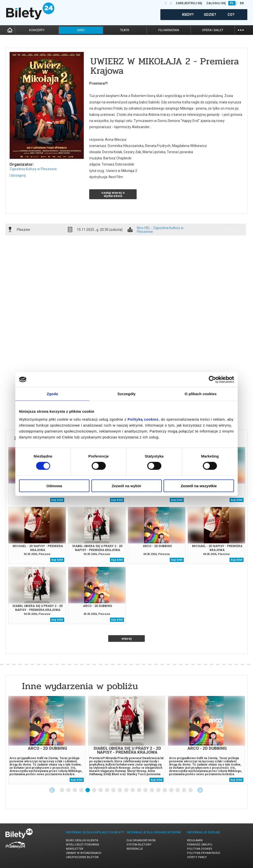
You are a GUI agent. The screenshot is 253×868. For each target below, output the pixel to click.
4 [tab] (82, 790)
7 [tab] (101, 790)
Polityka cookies (200, 849)
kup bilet (57, 500)
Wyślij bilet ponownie (83, 845)
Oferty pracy (197, 857)
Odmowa (54, 486)
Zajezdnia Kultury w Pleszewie (33, 169)
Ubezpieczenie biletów (82, 857)
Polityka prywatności (204, 853)
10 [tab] (120, 790)
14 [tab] (146, 790)
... (241, 30)
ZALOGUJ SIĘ (216, 3)
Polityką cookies (143, 419)
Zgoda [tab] (52, 394)
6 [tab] (94, 790)
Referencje (135, 849)
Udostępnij (18, 175)
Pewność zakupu (200, 845)
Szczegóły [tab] (126, 394)
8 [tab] (107, 790)
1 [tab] (62, 790)
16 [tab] (159, 790)
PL (232, 3)
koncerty (37, 30)
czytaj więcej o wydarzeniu (113, 194)
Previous (52, 790)
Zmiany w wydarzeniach (84, 853)
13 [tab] (139, 790)
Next (200, 790)
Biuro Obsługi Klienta (82, 840)
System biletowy (139, 845)
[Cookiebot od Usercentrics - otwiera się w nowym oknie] (212, 380)
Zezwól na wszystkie (199, 486)
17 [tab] (165, 790)
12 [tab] (133, 790)
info (231, 229)
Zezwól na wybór (126, 486)
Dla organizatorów (141, 840)
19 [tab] (178, 790)
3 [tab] (75, 790)
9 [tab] (114, 790)
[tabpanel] (47, 740)
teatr (125, 30)
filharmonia (169, 30)
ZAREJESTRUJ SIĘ (189, 3)
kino (81, 30)
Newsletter (75, 849)
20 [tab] (184, 790)
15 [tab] (152, 790)
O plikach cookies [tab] (200, 394)
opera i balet (213, 30)
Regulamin (195, 840)
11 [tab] (126, 790)
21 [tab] (191, 790)
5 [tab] (88, 790)
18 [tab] (171, 790)
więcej (127, 639)
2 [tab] (69, 790)
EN (242, 3)
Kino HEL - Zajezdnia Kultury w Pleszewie (160, 230)
